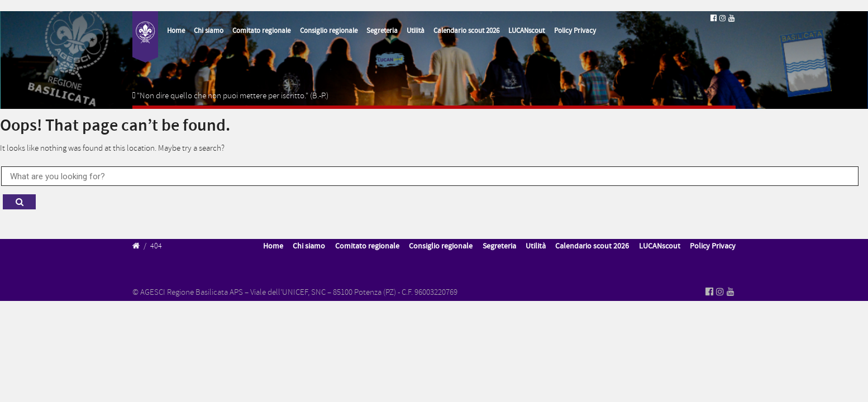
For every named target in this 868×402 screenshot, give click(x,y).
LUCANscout (526, 31)
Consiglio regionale (329, 31)
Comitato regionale (261, 31)
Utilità (416, 31)
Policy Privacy (575, 31)
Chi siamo (209, 31)
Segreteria (382, 31)
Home (176, 31)
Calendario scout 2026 (466, 31)
